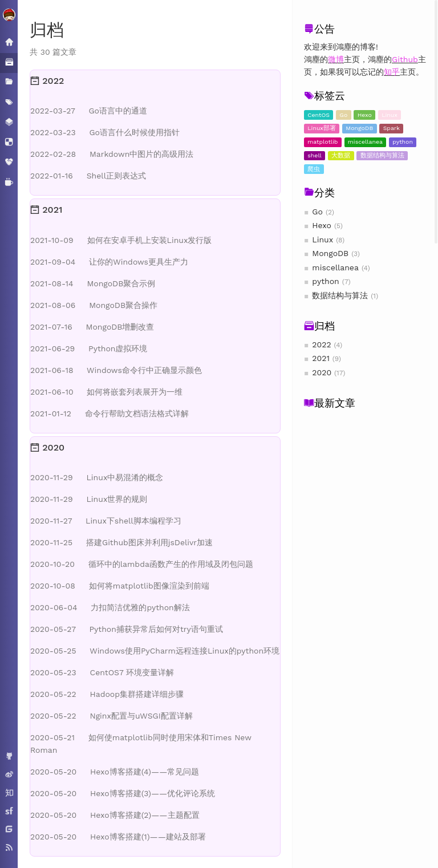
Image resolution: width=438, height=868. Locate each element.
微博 (336, 59)
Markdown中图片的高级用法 (112, 154)
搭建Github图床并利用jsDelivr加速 (121, 542)
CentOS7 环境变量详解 (102, 672)
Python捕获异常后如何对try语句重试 (127, 629)
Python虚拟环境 (89, 348)
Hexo (365, 115)
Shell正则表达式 (88, 176)
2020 (322, 372)
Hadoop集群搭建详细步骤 (107, 694)
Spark (392, 128)
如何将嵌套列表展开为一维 (106, 392)
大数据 (341, 155)
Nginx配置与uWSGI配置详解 (111, 716)
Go (343, 115)
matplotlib (323, 142)
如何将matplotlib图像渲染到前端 (120, 586)
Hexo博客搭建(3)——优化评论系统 (123, 793)
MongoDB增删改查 (92, 327)
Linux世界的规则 (89, 499)
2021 (321, 358)
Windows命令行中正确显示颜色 (116, 370)
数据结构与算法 (382, 155)
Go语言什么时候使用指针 (105, 132)
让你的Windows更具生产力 (109, 262)
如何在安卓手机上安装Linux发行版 (121, 240)
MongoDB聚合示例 (93, 283)
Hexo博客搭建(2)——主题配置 (115, 815)
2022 (321, 344)
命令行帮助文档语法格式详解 (109, 413)
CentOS (319, 115)
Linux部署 (322, 128)
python (403, 142)
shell (315, 155)
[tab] (155, 81)
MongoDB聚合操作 (94, 305)
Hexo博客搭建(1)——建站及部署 (118, 837)
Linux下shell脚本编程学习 (106, 521)
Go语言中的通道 (89, 111)
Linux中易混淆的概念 (97, 477)
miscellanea (365, 142)
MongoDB (359, 128)
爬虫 (314, 169)
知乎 (392, 72)
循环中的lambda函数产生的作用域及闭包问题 (142, 564)
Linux (390, 115)
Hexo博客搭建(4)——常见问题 (115, 772)
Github (405, 59)
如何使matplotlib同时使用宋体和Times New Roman (141, 744)
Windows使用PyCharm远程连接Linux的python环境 (155, 651)
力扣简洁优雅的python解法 (110, 607)
